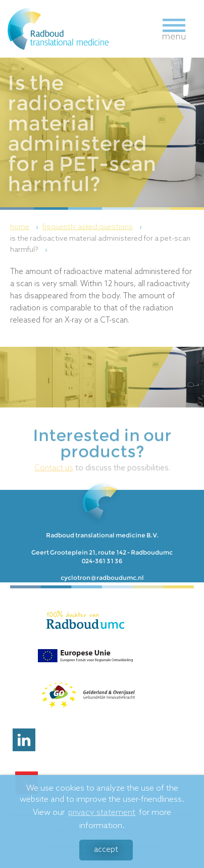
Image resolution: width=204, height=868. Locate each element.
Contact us (54, 474)
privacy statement (102, 814)
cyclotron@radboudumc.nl (102, 578)
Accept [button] (106, 851)
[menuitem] (25, 227)
